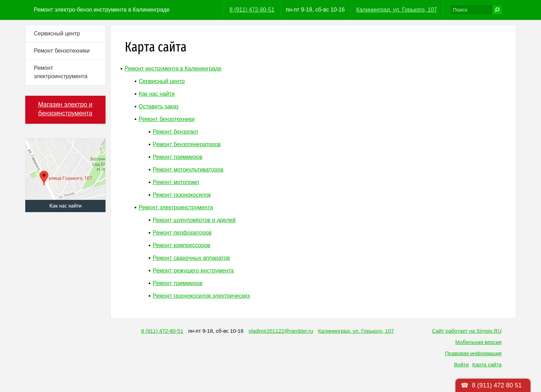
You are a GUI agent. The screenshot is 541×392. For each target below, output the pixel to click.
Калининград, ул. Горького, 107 (397, 10)
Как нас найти (157, 94)
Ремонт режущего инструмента (193, 271)
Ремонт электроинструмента (61, 72)
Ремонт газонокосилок (182, 195)
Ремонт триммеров (178, 157)
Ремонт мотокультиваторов (188, 170)
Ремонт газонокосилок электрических (202, 296)
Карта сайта (487, 364)
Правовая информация (473, 353)
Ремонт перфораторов (182, 233)
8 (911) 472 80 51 (497, 385)
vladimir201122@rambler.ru (281, 331)
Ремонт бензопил (175, 132)
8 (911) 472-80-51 (252, 10)
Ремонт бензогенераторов (187, 144)
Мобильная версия (479, 342)
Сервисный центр (57, 33)
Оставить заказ (159, 106)
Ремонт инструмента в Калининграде (173, 69)
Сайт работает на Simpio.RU (467, 331)
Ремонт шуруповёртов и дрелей (194, 220)
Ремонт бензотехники (62, 51)
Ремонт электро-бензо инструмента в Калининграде (102, 10)
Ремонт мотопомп (176, 182)
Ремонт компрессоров (182, 245)
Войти (461, 364)
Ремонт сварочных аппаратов (191, 258)
